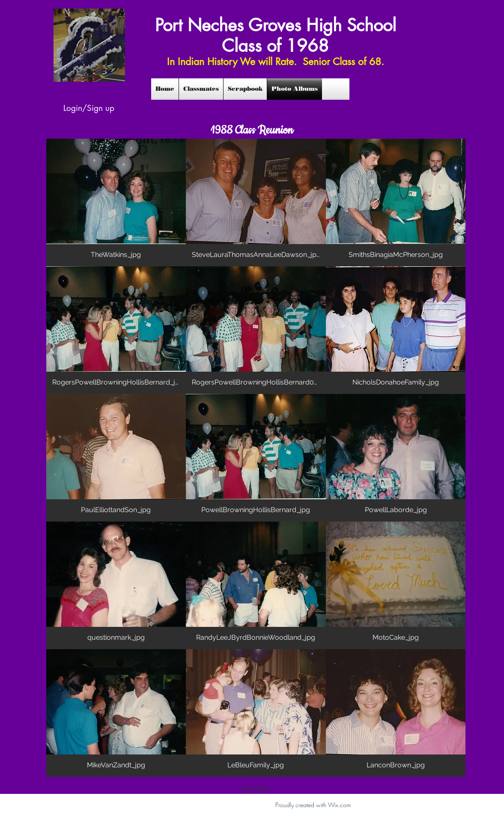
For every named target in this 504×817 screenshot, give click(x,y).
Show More (256, 787)
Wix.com (339, 805)
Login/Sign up (89, 108)
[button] (116, 203)
